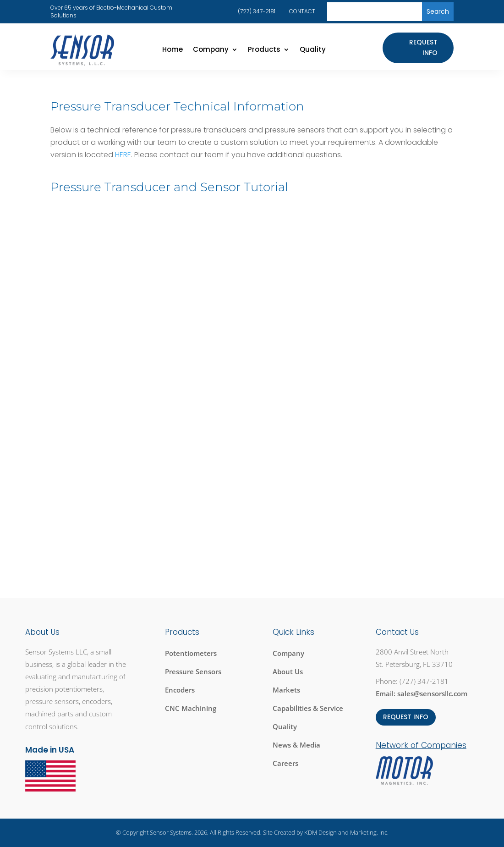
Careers (285, 763)
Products (264, 50)
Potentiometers (191, 653)
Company (211, 50)
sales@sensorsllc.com (432, 693)
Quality (313, 50)
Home (173, 50)
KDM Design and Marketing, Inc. (346, 832)
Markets (286, 690)
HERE (123, 155)
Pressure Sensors (193, 671)
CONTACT (302, 11)
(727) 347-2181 (257, 11)
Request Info (423, 48)
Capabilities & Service (308, 708)
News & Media (296, 745)
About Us (288, 671)
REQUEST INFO (406, 717)
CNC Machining (191, 708)
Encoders (180, 690)
